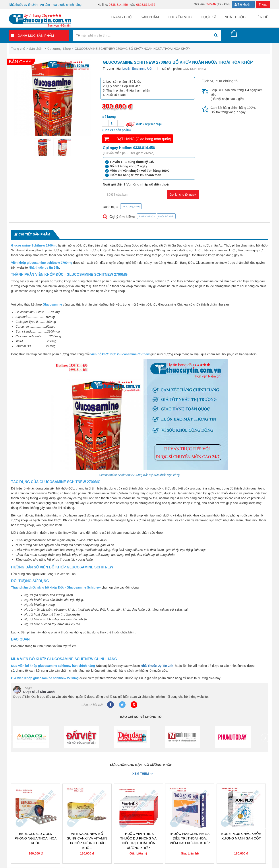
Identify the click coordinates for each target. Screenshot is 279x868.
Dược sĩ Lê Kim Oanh (39, 692)
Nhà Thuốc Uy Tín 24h (157, 666)
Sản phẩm (150, 17)
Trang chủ (121, 17)
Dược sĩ (208, 17)
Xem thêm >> (143, 774)
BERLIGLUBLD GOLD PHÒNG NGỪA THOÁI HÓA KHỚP (36, 838)
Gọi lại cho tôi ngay (183, 195)
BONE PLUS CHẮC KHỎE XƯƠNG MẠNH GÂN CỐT (241, 836)
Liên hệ (261, 17)
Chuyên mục (180, 17)
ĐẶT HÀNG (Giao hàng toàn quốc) (144, 139)
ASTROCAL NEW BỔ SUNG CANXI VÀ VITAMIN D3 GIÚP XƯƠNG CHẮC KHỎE (87, 841)
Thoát (263, 4)
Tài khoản (243, 4)
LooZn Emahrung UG (137, 69)
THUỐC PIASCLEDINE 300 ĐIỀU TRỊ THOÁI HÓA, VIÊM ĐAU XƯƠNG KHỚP (190, 838)
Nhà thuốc (235, 17)
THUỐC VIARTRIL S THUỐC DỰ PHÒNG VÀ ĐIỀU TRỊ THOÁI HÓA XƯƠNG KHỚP (138, 841)
